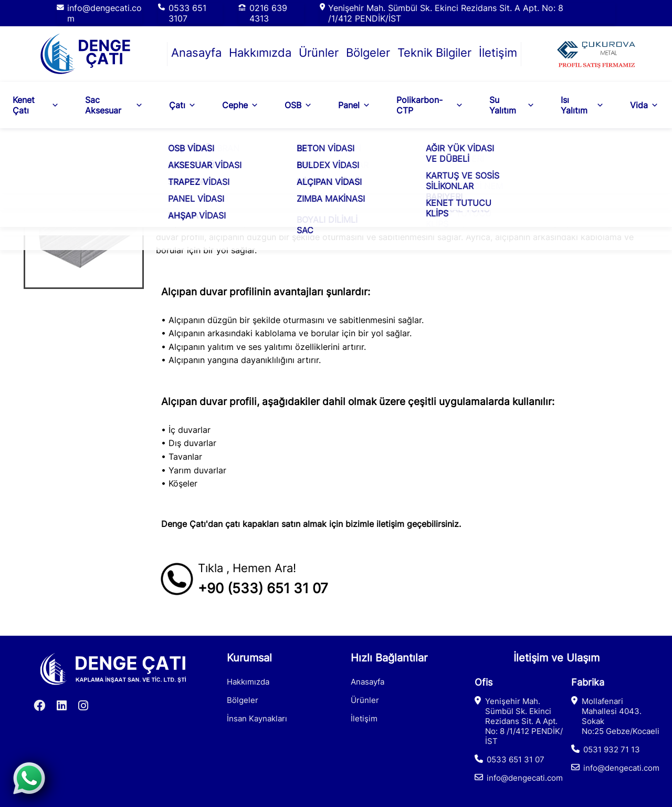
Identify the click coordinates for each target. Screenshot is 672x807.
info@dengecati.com (104, 13)
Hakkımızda (260, 53)
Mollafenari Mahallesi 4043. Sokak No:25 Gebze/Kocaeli (621, 716)
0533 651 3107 (187, 13)
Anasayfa (196, 53)
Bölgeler (368, 53)
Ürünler (319, 53)
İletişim (498, 53)
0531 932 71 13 (612, 749)
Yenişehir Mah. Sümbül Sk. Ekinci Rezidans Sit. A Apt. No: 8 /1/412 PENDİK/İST (446, 13)
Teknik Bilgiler (434, 53)
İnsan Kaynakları (257, 718)
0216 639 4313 (268, 13)
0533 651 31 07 (516, 759)
